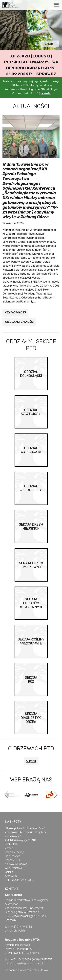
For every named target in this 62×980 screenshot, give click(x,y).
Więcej (31, 761)
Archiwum (11, 876)
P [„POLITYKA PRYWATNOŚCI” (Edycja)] (6, 880)
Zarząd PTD (12, 848)
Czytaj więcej (15, 313)
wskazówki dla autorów (34, 970)
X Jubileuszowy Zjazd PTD (20, 840)
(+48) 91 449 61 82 (21, 927)
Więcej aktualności (19, 322)
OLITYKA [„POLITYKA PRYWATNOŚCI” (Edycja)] (12, 880)
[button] (6, 795)
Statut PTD (11, 844)
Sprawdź (46, 74)
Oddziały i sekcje (15, 852)
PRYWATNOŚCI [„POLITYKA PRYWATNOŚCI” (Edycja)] (26, 880)
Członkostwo (13, 856)
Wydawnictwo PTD (16, 868)
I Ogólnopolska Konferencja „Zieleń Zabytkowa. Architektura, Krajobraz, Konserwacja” (26, 832)
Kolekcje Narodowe (16, 864)
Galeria (50, 44)
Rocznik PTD (12, 860)
